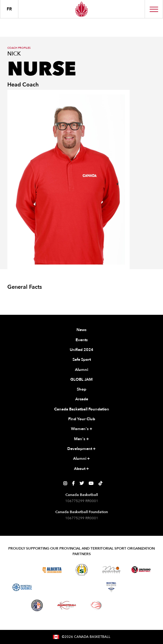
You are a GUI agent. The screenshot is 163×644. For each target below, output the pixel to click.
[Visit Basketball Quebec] (22, 587)
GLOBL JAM (81, 379)
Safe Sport (82, 360)
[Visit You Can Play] (126, 605)
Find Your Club (82, 419)
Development (81, 449)
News (81, 330)
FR (9, 9)
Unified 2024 (81, 350)
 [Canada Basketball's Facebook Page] (73, 483)
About (81, 469)
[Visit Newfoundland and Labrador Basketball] (37, 605)
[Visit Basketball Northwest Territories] (52, 587)
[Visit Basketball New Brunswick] (81, 587)
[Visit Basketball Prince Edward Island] (141, 587)
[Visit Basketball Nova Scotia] (111, 587)
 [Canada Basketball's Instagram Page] (65, 483)
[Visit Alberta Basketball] (52, 570)
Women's (82, 429)
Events (82, 340)
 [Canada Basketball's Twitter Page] (82, 483)
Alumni (81, 370)
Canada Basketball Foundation (82, 409)
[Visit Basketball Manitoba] (111, 570)
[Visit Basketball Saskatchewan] (82, 570)
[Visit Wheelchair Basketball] (96, 605)
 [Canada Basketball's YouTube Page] (91, 483)
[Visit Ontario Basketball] (141, 570)
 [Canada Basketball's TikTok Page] (100, 483)
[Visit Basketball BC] (22, 570)
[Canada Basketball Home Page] (81, 9)
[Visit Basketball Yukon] (67, 605)
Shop (81, 389)
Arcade (82, 399)
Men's (81, 439)
